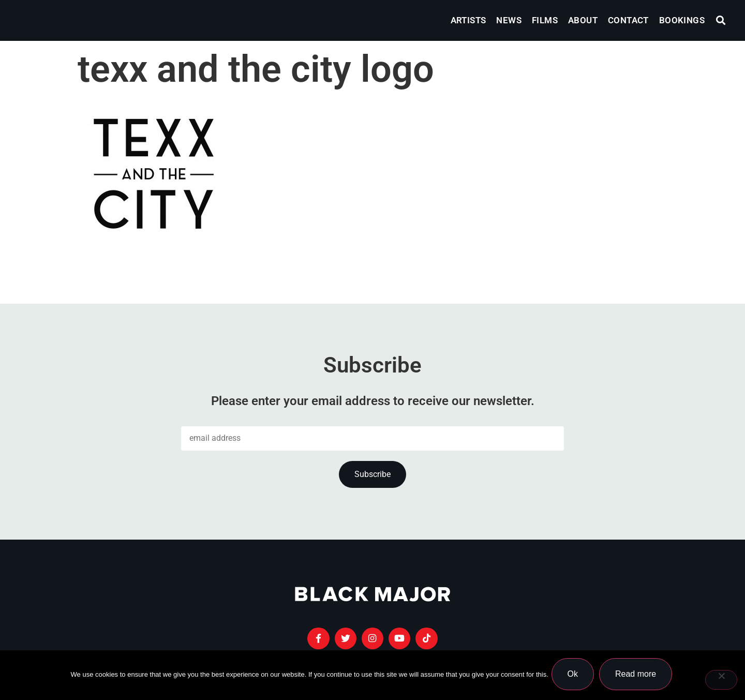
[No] (721, 681)
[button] (721, 20)
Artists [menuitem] (468, 20)
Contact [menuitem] (628, 20)
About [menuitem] (583, 20)
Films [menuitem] (545, 20)
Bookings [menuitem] (682, 20)
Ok (575, 676)
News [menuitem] (509, 20)
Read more (638, 676)
